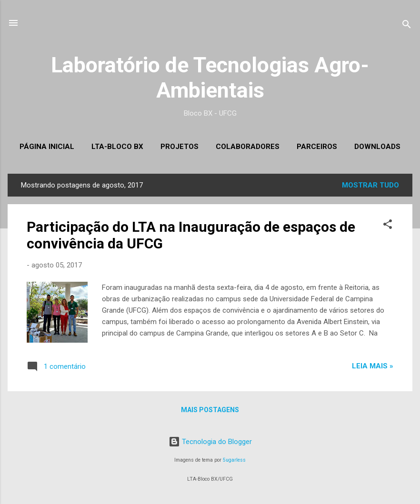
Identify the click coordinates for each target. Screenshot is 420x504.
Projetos (180, 147)
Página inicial (47, 147)
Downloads (377, 147)
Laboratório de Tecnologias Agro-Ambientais (210, 78)
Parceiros (317, 147)
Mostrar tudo (370, 185)
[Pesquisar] (407, 26)
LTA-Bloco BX (117, 147)
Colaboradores (248, 147)
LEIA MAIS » (373, 366)
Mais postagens (210, 410)
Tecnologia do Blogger (210, 442)
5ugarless (234, 460)
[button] (388, 226)
